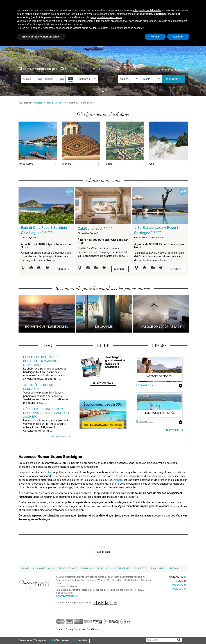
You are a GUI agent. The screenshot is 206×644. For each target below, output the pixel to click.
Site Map (174, 569)
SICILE (181, 581)
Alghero (118, 480)
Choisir (63, 269)
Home (26, 569)
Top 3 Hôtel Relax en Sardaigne (40, 387)
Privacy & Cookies (75, 630)
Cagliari (48, 473)
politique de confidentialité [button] (147, 10)
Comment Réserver (118, 569)
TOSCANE (179, 585)
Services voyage (67, 569)
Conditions (93, 630)
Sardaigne (87, 569)
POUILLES (179, 589)
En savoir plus (61, 437)
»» (54, 261)
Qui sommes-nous (43, 569)
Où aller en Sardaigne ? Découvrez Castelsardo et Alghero (46, 413)
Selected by (141, 569)
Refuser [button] (155, 37)
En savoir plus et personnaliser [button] (41, 37)
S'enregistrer (40, 641)
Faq (153, 569)
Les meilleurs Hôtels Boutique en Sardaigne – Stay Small (44, 362)
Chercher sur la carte (173, 70)
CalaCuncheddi (95, 229)
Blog (100, 569)
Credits (60, 630)
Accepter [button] (178, 37)
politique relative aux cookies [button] (106, 17)
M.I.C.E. (162, 569)
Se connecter (26, 641)
